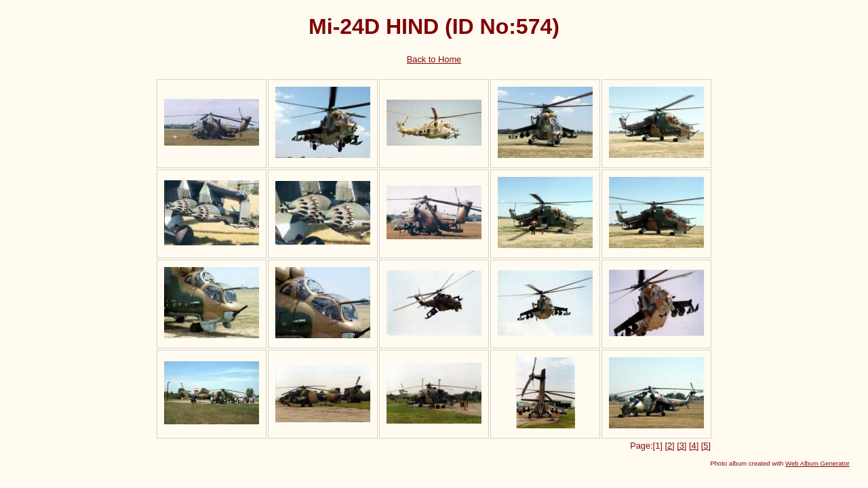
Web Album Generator (817, 463)
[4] (694, 446)
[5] (706, 446)
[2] (669, 446)
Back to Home (434, 59)
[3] (682, 446)
